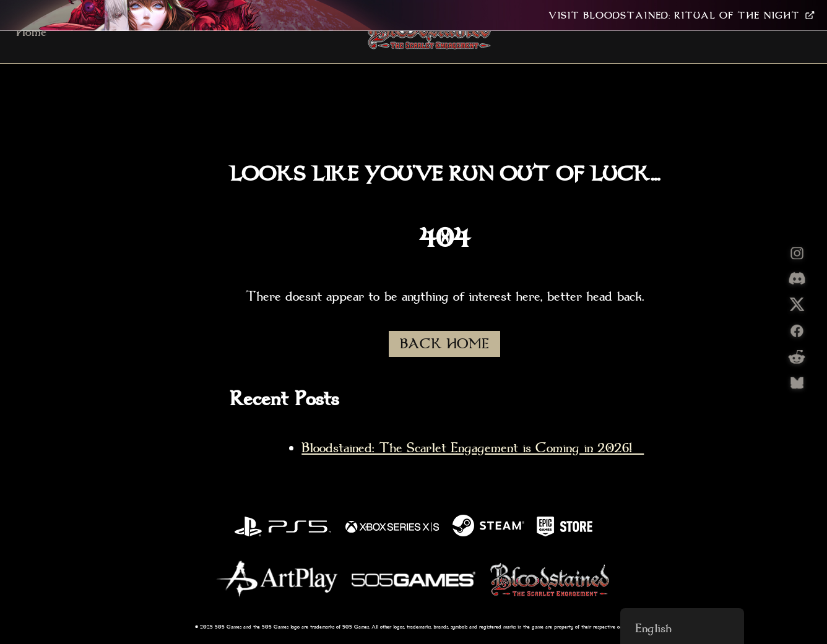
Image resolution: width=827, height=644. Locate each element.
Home (31, 32)
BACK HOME (444, 344)
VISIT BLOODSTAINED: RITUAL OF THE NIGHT (682, 15)
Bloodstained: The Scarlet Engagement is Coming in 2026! (473, 448)
